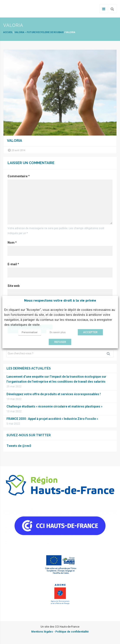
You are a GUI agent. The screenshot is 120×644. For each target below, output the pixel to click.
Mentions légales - (43, 632)
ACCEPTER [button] (90, 332)
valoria (15, 141)
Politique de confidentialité (72, 632)
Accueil (8, 32)
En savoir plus (58, 332)
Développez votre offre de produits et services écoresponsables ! (54, 394)
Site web (14, 286)
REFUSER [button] (60, 342)
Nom (12, 243)
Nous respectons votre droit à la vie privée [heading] (60, 300)
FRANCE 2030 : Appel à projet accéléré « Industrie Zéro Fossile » (52, 419)
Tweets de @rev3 (19, 446)
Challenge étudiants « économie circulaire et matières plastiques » (54, 406)
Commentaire (19, 176)
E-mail (13, 264)
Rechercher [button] (110, 353)
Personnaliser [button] (30, 332)
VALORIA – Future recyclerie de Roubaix (39, 32)
